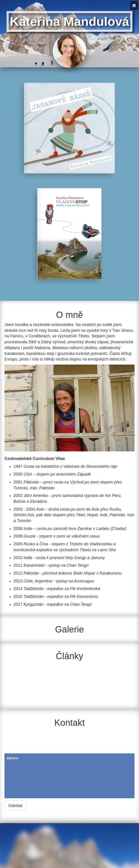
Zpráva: (69, 776)
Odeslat (15, 806)
